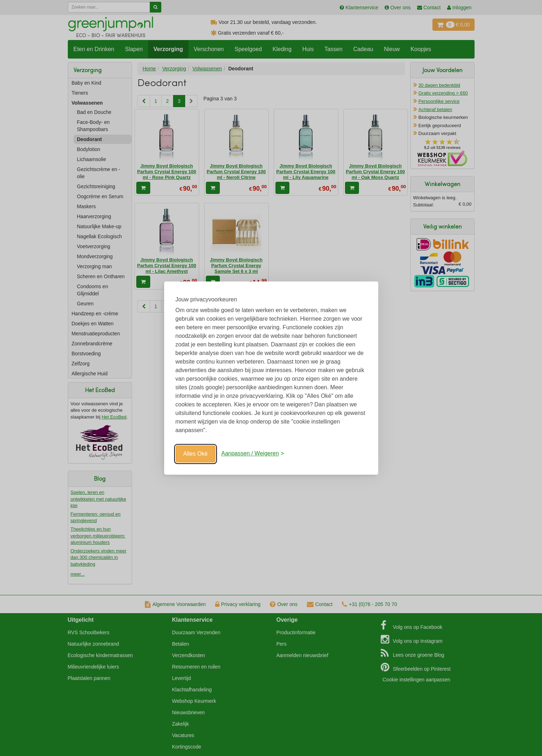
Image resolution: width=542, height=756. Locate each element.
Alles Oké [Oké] (196, 454)
